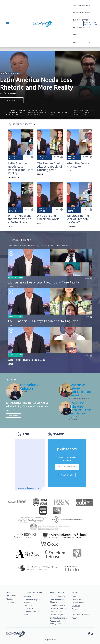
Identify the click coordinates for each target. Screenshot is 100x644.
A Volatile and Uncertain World (48, 217)
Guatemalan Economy (59, 618)
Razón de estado (81, 20)
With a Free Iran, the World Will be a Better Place (20, 219)
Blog (75, 35)
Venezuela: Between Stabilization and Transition (81, 390)
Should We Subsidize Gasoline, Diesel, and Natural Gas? (81, 410)
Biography (28, 596)
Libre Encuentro (30, 608)
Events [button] (76, 42)
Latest (11, 227)
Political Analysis (57, 615)
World (69, 171)
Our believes (11, 602)
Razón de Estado (8, 94)
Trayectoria (28, 605)
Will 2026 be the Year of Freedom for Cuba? (78, 219)
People (40, 174)
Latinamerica (14, 177)
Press (26, 615)
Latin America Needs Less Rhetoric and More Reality (36, 84)
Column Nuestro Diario (33, 612)
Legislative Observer (58, 608)
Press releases (56, 612)
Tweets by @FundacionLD (28, 488)
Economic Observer (58, 596)
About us (10, 599)
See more (12, 100)
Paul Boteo (25, 392)
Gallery (75, 596)
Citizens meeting (79, 603)
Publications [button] (79, 27)
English (88, 25)
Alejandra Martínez (79, 398)
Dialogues (76, 606)
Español (88, 22)
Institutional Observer (58, 605)
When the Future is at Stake (78, 165)
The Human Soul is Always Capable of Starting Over (50, 167)
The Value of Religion (30, 387)
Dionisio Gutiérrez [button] (82, 13)
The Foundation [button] (81, 5)
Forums (75, 609)
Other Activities (78, 600)
